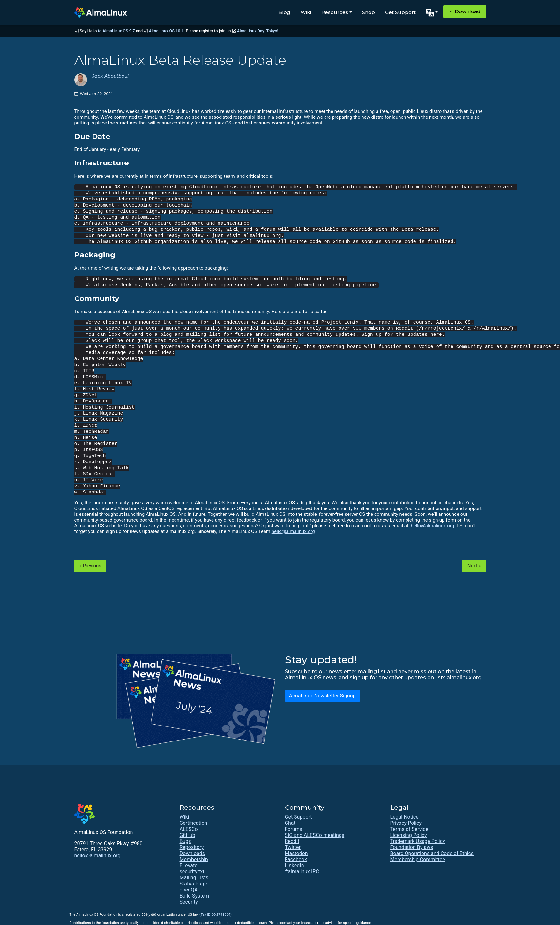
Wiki (306, 12)
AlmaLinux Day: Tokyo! (258, 31)
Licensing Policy (409, 835)
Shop (369, 12)
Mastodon (296, 853)
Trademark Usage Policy (418, 841)
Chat (290, 823)
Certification (194, 823)
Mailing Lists (194, 878)
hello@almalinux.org (432, 526)
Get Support (400, 12)
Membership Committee (418, 859)
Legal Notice (404, 817)
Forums (294, 829)
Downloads (192, 853)
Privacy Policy (406, 823)
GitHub (187, 835)
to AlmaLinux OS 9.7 (116, 31)
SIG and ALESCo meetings (315, 835)
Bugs (185, 841)
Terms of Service (409, 829)
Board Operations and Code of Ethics (432, 853)
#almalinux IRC (302, 872)
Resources (335, 12)
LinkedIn (295, 865)
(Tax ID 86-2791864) (216, 915)
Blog (284, 12)
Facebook (296, 859)
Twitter (293, 847)
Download (465, 11)
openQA (189, 890)
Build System (194, 896)
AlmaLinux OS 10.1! (167, 31)
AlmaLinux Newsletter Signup (322, 696)
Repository (192, 847)
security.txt (192, 872)
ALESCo (189, 829)
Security (189, 902)
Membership (194, 859)
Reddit (292, 841)
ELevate (189, 865)
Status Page (193, 884)
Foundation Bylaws (412, 847)
